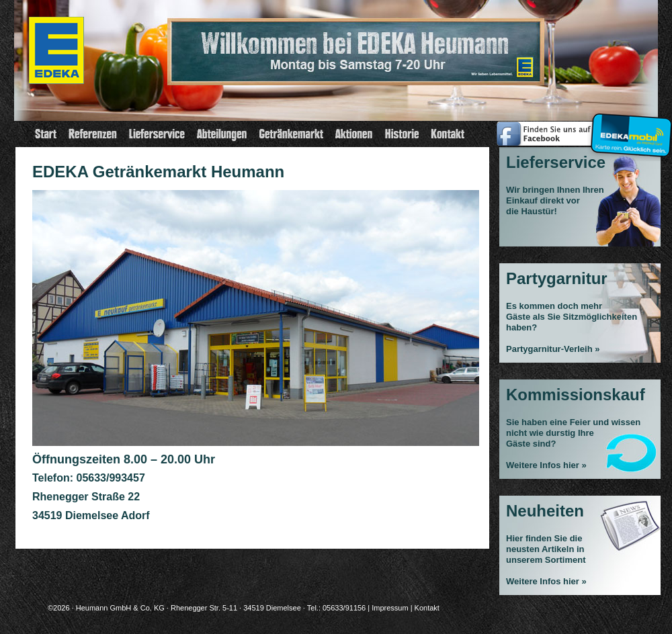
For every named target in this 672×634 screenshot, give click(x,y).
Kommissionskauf (576, 395)
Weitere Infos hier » (546, 465)
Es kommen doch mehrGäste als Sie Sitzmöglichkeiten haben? (572, 317)
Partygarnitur (557, 278)
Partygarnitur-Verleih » (553, 349)
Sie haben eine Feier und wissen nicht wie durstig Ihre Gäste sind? (573, 433)
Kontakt (427, 608)
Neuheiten (545, 511)
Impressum (390, 608)
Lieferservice (556, 162)
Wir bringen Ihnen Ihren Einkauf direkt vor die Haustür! (555, 200)
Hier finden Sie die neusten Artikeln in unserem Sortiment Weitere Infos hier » (546, 560)
